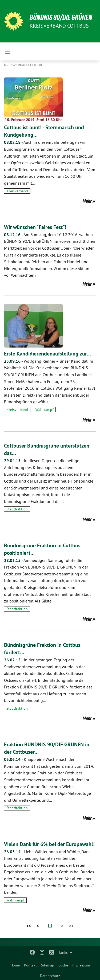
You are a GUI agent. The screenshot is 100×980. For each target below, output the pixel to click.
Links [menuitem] (63, 952)
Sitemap (48, 965)
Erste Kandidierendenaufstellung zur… (47, 354)
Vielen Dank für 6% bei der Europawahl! (49, 844)
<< (29, 926)
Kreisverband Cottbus (25, 65)
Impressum (81, 965)
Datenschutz (50, 976)
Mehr (87, 201)
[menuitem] (15, 964)
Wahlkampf (44, 410)
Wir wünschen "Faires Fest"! (35, 227)
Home (15, 965)
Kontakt (30, 965)
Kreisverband (17, 191)
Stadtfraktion (17, 509)
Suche (63, 965)
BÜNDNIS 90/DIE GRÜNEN (61, 17)
